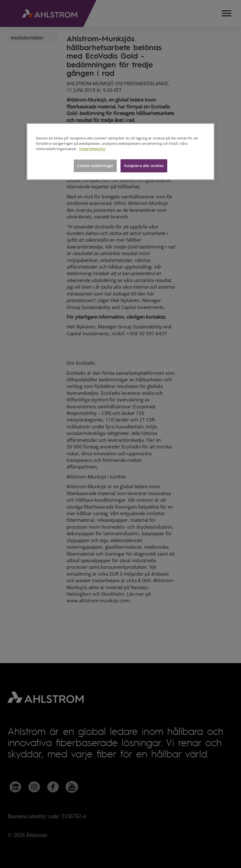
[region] (120, 152)
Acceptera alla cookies (144, 166)
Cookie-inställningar (95, 166)
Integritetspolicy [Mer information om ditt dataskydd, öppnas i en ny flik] (92, 149)
